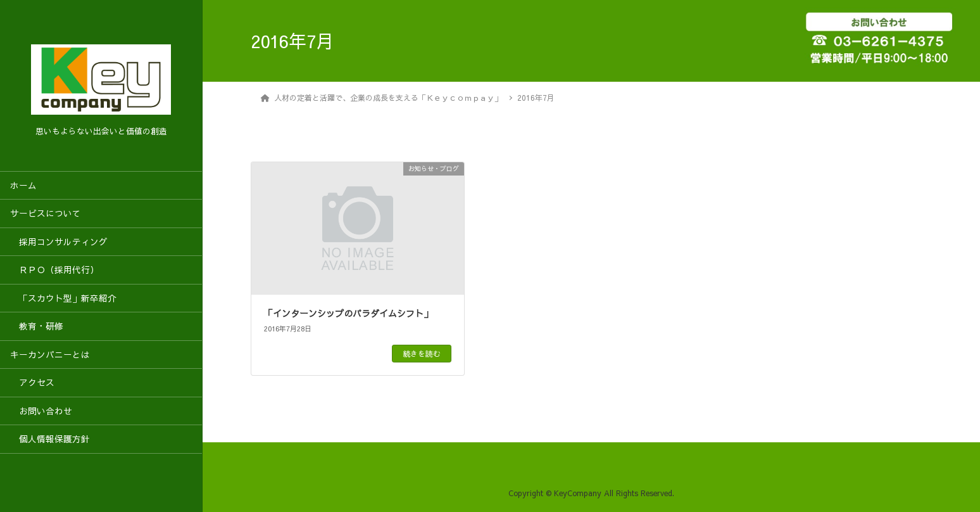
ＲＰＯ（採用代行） (54, 270)
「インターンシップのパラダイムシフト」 (348, 313)
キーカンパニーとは (50, 355)
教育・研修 (37, 326)
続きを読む (422, 354)
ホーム (23, 185)
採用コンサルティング (59, 242)
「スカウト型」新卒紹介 (63, 298)
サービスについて (46, 213)
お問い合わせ (41, 411)
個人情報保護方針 (50, 439)
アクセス (32, 382)
